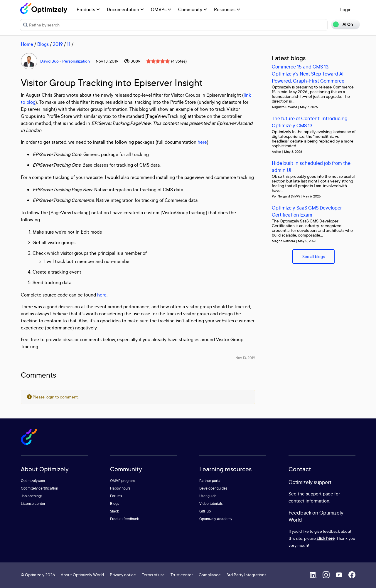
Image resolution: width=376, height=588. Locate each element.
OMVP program (122, 481)
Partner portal (210, 481)
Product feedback (124, 519)
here (202, 142)
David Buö (49, 61)
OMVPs (161, 9)
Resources (227, 9)
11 (69, 44)
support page (319, 494)
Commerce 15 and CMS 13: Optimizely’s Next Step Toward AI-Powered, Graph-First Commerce (309, 74)
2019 (58, 44)
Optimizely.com (33, 481)
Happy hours (120, 488)
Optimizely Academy (216, 519)
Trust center (182, 575)
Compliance (210, 575)
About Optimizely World (82, 575)
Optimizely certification (39, 488)
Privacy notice (123, 575)
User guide (208, 496)
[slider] (158, 61)
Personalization (76, 61)
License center (33, 504)
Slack (114, 511)
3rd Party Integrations (246, 575)
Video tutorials (211, 504)
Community (193, 9)
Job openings (32, 496)
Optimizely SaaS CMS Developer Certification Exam (307, 211)
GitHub (205, 511)
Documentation (125, 9)
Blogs (43, 44)
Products (88, 9)
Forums (116, 496)
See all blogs (313, 256)
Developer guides (213, 488)
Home (27, 44)
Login (346, 9)
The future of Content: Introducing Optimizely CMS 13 (310, 122)
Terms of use (153, 575)
